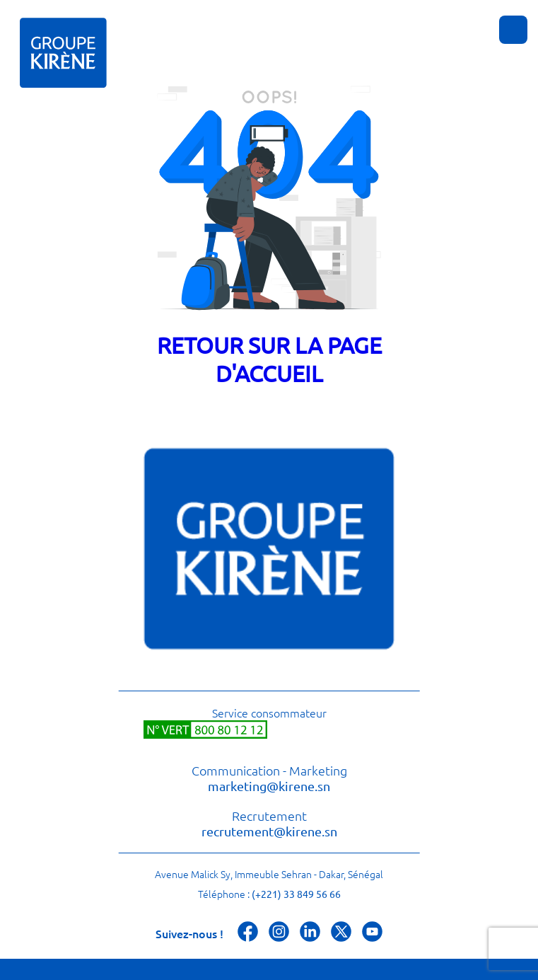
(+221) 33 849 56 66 (296, 894)
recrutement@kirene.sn (269, 831)
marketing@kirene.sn (269, 786)
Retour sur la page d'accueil (269, 359)
